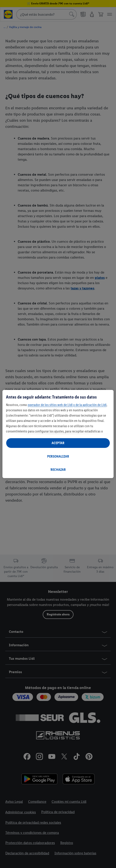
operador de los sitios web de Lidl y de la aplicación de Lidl (67, 405)
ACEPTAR (58, 443)
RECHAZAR (58, 470)
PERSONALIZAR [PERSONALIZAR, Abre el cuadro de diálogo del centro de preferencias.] (58, 456)
